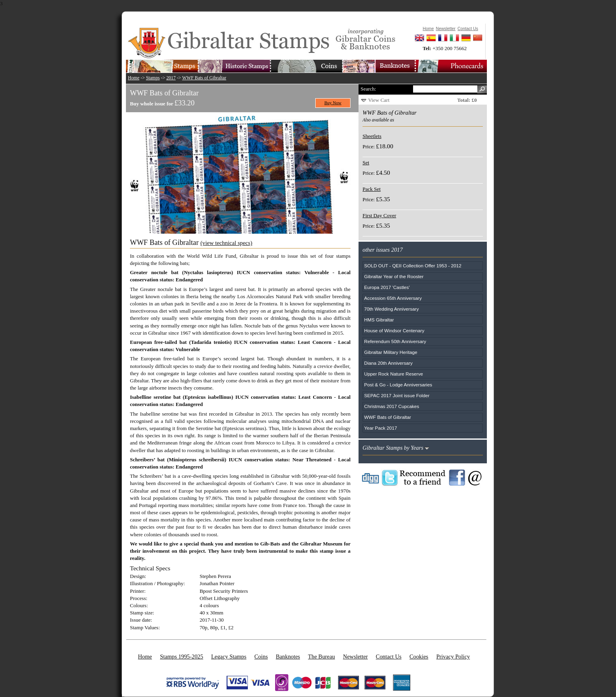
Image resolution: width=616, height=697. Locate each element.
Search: (368, 89)
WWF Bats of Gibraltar (204, 78)
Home (134, 78)
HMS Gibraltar (379, 320)
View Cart (379, 100)
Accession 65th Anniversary (393, 298)
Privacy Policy (453, 657)
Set (366, 163)
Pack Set (372, 189)
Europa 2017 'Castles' (387, 287)
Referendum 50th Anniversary (395, 341)
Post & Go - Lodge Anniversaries (398, 385)
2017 (171, 78)
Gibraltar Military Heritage (391, 352)
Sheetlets (372, 136)
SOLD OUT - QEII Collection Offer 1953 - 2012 (413, 266)
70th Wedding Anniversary (391, 309)
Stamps (153, 78)
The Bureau (321, 657)
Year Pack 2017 (381, 428)
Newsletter (355, 657)
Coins (261, 657)
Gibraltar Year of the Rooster (394, 276)
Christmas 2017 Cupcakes (392, 406)
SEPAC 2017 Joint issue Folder (397, 395)
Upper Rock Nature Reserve (394, 374)
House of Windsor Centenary (394, 330)
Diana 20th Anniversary (388, 363)
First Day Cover (379, 215)
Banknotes (288, 657)
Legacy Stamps (229, 657)
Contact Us (389, 657)
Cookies (419, 657)
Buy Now (333, 103)
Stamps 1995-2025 (182, 657)
